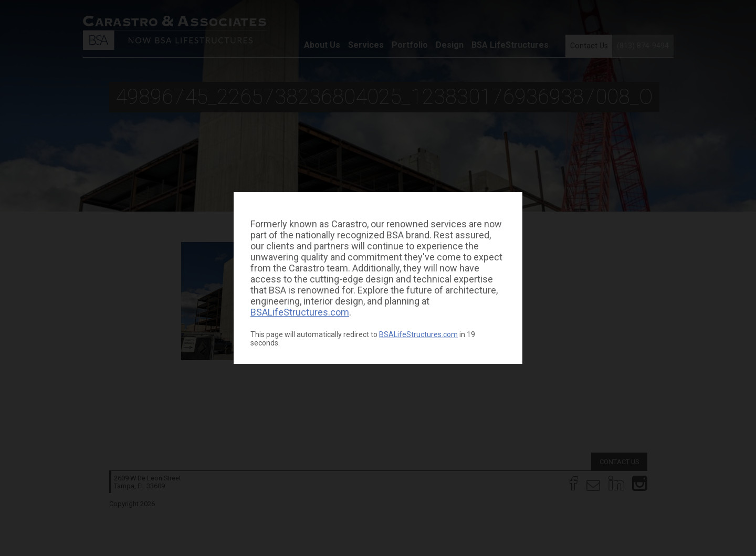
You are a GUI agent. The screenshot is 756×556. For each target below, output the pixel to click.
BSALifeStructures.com (300, 312)
